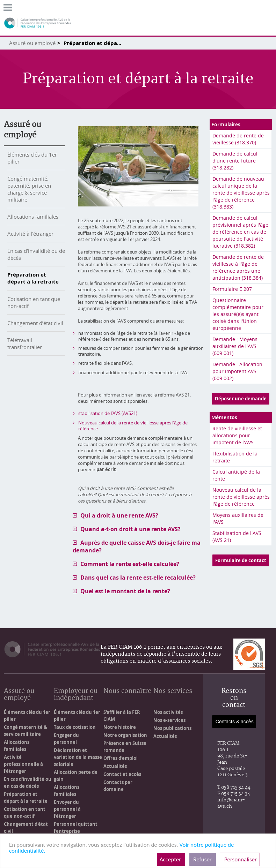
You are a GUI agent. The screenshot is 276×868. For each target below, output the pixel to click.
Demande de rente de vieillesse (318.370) (238, 139)
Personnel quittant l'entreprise (76, 828)
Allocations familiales (33, 217)
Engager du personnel (66, 739)
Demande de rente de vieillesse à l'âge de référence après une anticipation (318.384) (238, 267)
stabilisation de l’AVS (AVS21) (108, 413)
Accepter (171, 859)
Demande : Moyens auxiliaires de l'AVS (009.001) (235, 346)
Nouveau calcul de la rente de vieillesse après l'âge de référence (241, 497)
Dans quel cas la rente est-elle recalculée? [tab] (138, 578)
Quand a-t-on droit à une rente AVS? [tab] (130, 529)
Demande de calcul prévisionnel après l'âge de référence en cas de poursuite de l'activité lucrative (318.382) (240, 232)
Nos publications (172, 728)
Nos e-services (169, 720)
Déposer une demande (241, 399)
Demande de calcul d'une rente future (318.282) (235, 161)
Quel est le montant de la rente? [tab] (125, 591)
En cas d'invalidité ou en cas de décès (28, 783)
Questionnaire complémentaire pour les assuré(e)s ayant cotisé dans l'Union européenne (238, 314)
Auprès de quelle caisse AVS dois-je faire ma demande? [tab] (137, 546)
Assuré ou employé (32, 43)
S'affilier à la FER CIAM (122, 716)
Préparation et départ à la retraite (33, 278)
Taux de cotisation (75, 727)
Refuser (203, 859)
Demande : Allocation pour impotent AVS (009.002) (237, 371)
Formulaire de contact (241, 560)
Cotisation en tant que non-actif (25, 813)
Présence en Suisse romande (125, 747)
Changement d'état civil (26, 828)
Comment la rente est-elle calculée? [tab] (130, 564)
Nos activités (168, 712)
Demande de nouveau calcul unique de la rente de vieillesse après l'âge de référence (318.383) (241, 193)
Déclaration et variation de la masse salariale (78, 757)
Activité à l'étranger (30, 234)
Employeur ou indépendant (76, 695)
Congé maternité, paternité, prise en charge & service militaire (29, 189)
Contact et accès (122, 774)
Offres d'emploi (121, 758)
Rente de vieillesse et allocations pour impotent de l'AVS (237, 435)
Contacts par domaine (118, 786)
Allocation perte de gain (76, 776)
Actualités (115, 766)
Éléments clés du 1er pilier (27, 716)
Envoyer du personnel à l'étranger (67, 809)
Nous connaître (127, 691)
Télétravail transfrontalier (25, 344)
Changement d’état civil (35, 323)
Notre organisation (125, 735)
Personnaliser (240, 859)
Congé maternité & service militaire (26, 731)
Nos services (173, 691)
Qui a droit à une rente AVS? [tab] (119, 515)
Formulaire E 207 (232, 289)
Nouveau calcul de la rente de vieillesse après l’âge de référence (133, 426)
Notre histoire (120, 727)
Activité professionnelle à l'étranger (23, 764)
